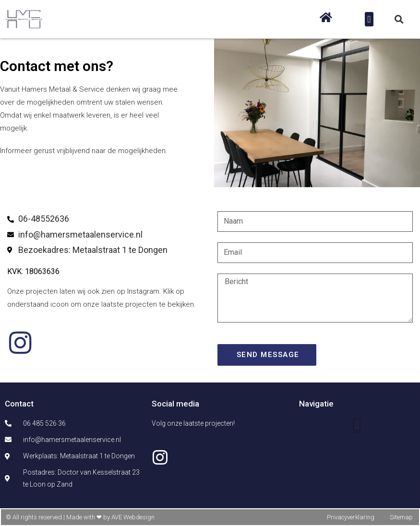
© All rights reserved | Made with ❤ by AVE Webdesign (80, 517)
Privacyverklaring (351, 517)
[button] (369, 19)
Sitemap (401, 517)
